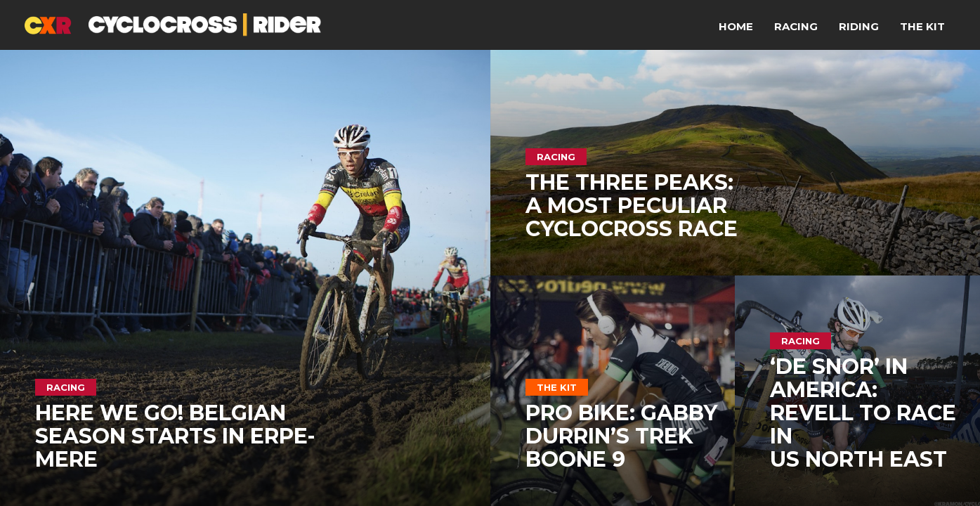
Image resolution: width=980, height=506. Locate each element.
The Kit (922, 26)
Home (736, 26)
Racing (796, 26)
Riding (859, 26)
